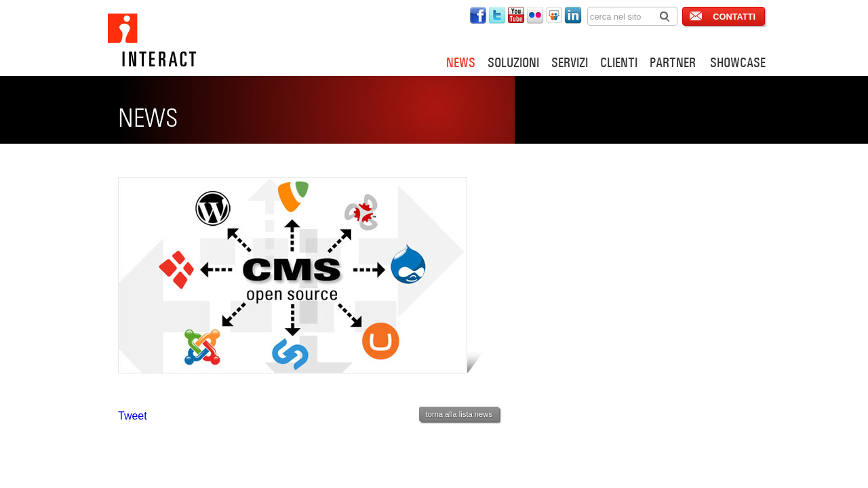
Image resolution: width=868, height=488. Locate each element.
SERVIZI (570, 62)
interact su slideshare (554, 16)
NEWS (461, 62)
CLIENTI (619, 62)
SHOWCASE (738, 62)
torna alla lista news (459, 414)
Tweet (133, 416)
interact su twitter (497, 16)
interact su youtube (516, 16)
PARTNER (673, 62)
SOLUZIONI (513, 62)
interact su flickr (535, 16)
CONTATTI (734, 17)
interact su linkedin (573, 16)
